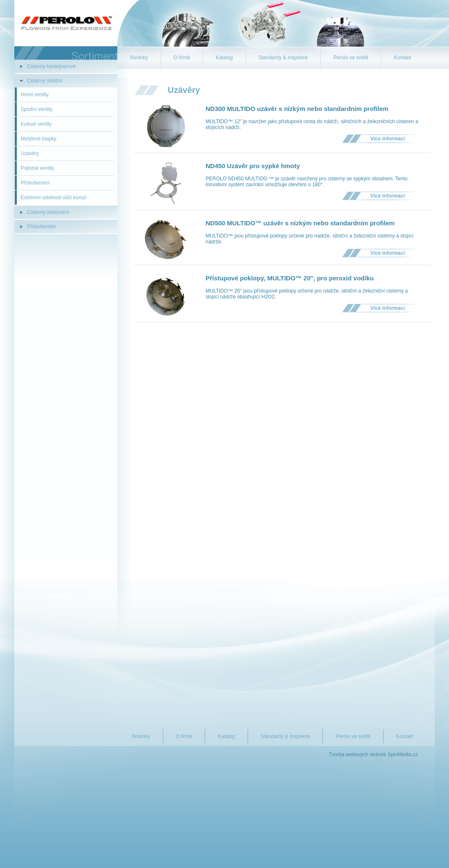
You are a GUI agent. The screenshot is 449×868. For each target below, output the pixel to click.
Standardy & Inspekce (283, 58)
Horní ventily (35, 95)
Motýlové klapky (38, 139)
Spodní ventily (36, 109)
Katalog (224, 58)
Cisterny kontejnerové (51, 66)
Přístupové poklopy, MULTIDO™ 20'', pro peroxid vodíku (290, 278)
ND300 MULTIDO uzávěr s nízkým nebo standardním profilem (297, 109)
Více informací (388, 139)
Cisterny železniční (48, 212)
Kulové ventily (36, 124)
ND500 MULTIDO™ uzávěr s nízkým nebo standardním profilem (300, 223)
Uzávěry (30, 153)
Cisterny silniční (45, 81)
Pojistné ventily (37, 168)
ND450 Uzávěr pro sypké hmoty (253, 166)
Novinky (139, 58)
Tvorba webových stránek (358, 755)
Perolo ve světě (351, 58)
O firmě (182, 58)
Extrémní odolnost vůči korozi (54, 198)
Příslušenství (35, 183)
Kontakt (403, 58)
